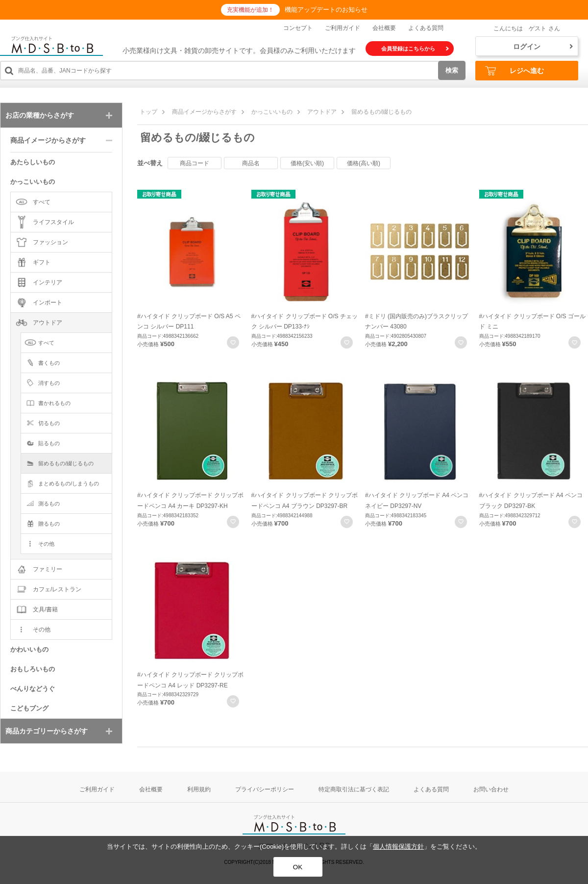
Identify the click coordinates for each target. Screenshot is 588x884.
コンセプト (298, 28)
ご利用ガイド (343, 28)
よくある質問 (426, 28)
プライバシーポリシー (265, 789)
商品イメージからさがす (204, 112)
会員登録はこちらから (415, 49)
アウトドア (322, 112)
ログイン (543, 47)
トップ (148, 112)
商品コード (195, 163)
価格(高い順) (364, 163)
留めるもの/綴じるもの (381, 112)
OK (298, 867)
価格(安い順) (307, 163)
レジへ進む (514, 71)
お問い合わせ (491, 789)
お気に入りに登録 (233, 342)
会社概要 (384, 28)
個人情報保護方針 (398, 846)
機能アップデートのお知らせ (326, 10)
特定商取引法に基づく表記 (354, 789)
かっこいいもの (272, 112)
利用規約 (199, 789)
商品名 (251, 163)
